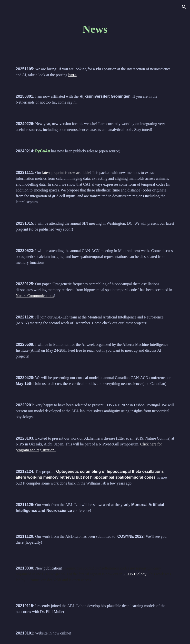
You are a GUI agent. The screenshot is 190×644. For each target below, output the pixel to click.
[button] (184, 7)
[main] (95, 29)
